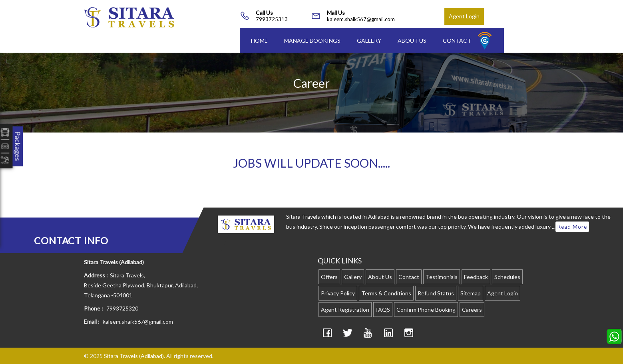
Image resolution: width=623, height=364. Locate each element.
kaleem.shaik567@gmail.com (361, 19)
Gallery (369, 41)
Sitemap (471, 293)
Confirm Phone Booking (426, 310)
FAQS (383, 310)
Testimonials (442, 277)
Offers (329, 277)
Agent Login (464, 16)
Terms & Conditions (386, 293)
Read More (572, 227)
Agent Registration (345, 310)
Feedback (476, 277)
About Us (412, 41)
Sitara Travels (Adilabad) (134, 356)
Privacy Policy (338, 293)
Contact (457, 41)
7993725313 (272, 19)
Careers (472, 310)
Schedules (507, 277)
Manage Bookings (312, 41)
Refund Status (436, 293)
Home (259, 41)
